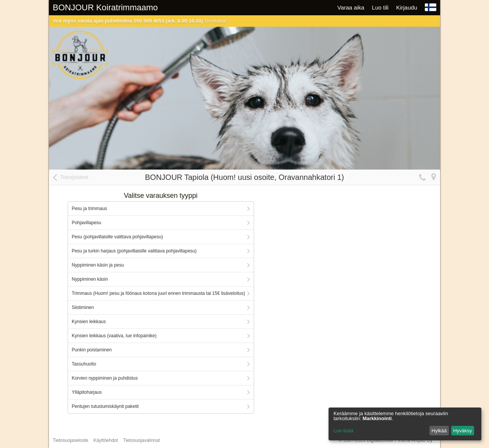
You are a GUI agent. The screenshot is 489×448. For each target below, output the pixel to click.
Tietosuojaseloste (70, 440)
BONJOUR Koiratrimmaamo (105, 7)
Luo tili (380, 7)
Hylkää (439, 431)
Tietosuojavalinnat (141, 440)
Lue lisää (343, 431)
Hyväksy (462, 431)
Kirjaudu (407, 7)
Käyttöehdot (106, 440)
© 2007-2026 (386, 440)
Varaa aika (351, 7)
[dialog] (405, 424)
